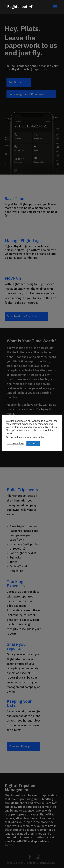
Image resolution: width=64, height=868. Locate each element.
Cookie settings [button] (15, 443)
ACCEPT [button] (33, 444)
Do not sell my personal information (26, 437)
